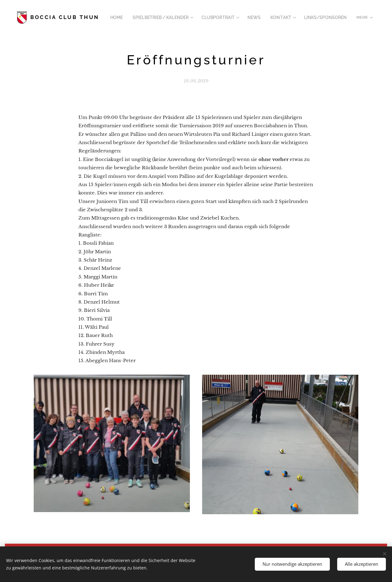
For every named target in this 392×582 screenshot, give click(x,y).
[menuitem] (133, 17)
